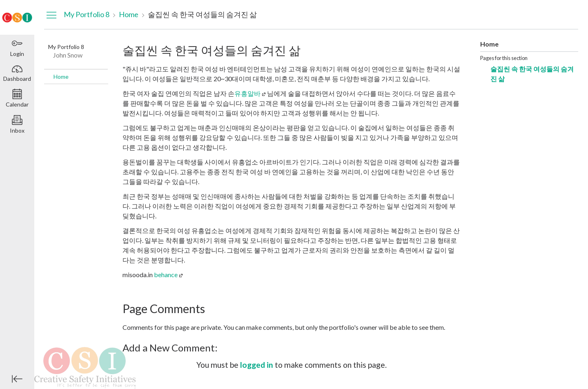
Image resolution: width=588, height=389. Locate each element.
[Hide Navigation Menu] (51, 15)
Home (61, 77)
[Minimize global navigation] (17, 379)
